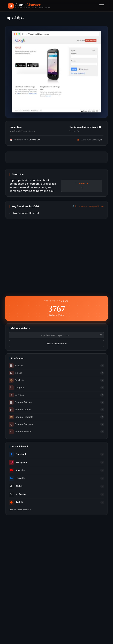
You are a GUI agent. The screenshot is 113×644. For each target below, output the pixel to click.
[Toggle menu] (102, 6)
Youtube (17, 470)
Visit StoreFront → (57, 344)
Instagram (18, 462)
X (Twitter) (18, 494)
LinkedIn (17, 478)
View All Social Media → (20, 510)
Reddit (16, 502)
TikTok (16, 486)
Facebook (18, 454)
